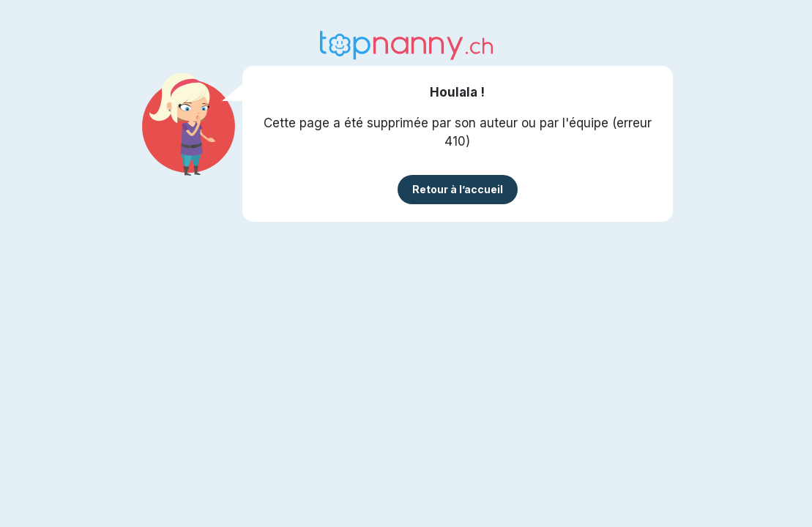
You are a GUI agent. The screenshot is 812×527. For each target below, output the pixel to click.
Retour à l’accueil (458, 189)
